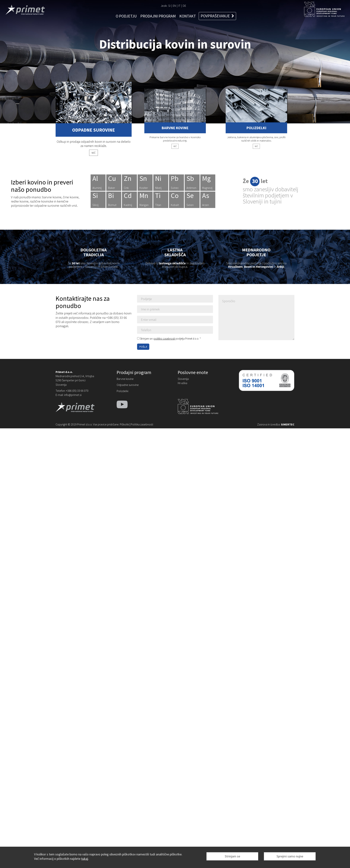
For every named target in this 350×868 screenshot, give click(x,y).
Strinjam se (232, 856)
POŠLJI (143, 347)
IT (179, 6)
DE (184, 6)
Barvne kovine (125, 379)
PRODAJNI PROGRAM (158, 16)
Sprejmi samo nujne (290, 856)
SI (169, 6)
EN (174, 6)
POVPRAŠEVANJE (217, 16)
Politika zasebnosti (142, 424)
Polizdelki (122, 391)
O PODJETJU (126, 16)
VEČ (94, 152)
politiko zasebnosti (165, 339)
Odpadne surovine (128, 385)
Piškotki (124, 424)
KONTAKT (188, 16)
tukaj (85, 859)
